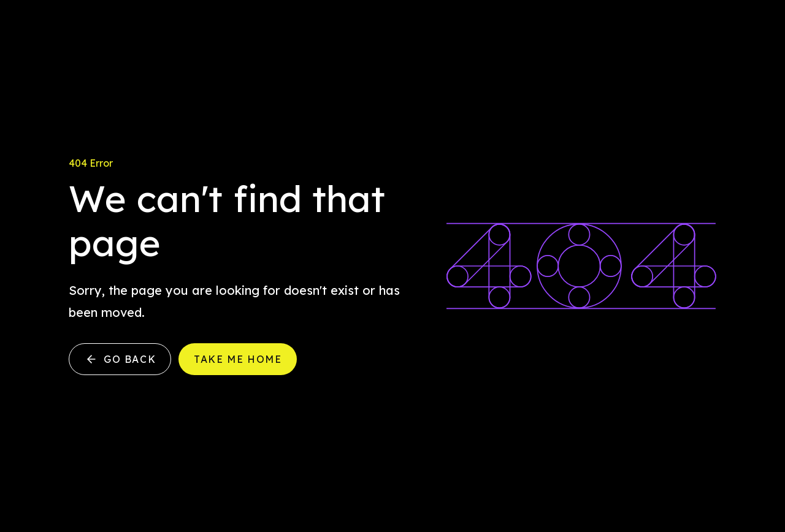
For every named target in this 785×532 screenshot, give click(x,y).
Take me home (238, 359)
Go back (120, 359)
